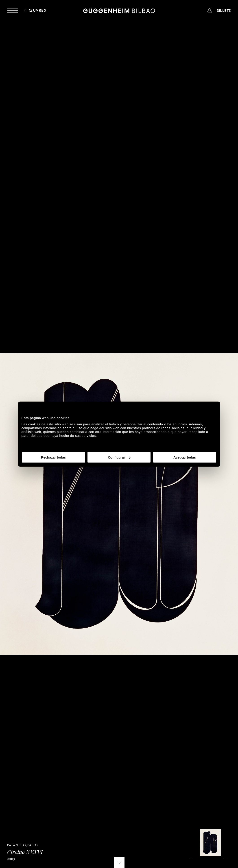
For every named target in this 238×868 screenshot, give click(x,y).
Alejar (227, 859)
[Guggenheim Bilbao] (119, 11)
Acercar (193, 859)
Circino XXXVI (25, 852)
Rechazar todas (53, 457)
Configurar (119, 457)
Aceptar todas (185, 457)
